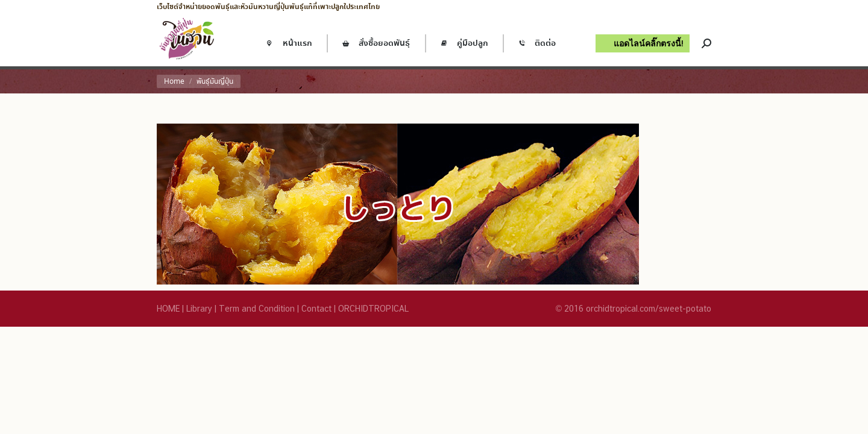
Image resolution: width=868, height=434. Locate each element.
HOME (168, 309)
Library (199, 309)
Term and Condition (257, 309)
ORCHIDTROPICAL (373, 309)
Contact (316, 309)
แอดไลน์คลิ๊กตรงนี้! (649, 43)
